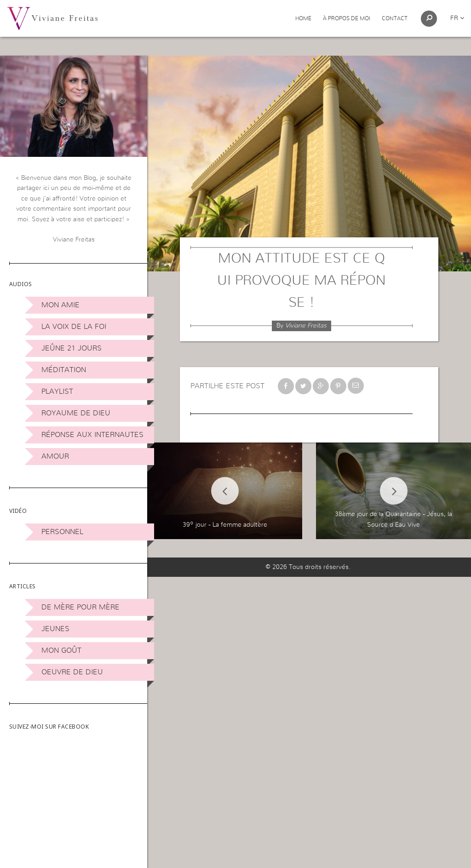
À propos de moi (347, 18)
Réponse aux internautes (92, 435)
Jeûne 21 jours (72, 348)
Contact (395, 18)
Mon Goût (61, 650)
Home (303, 18)
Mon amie (60, 305)
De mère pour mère (80, 607)
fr (457, 18)
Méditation (64, 370)
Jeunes (55, 629)
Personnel (62, 532)
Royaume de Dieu (76, 413)
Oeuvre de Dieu (72, 672)
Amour (55, 456)
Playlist (57, 391)
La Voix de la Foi (74, 327)
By (302, 326)
